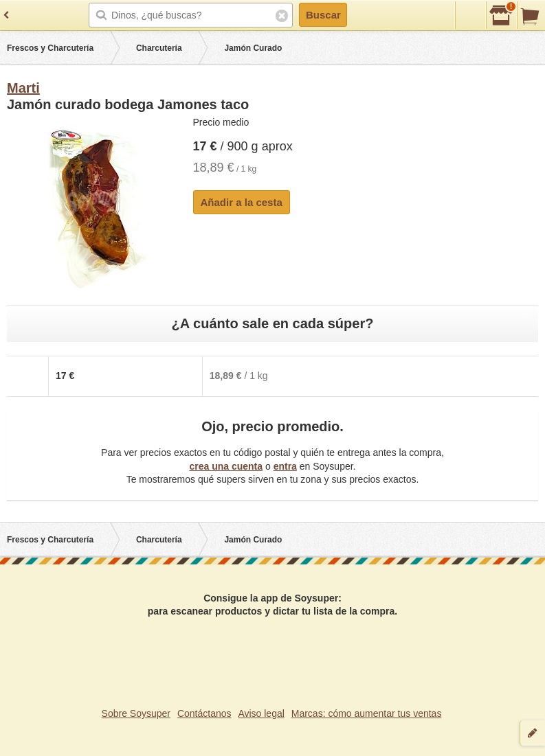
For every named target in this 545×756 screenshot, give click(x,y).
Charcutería (159, 48)
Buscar (323, 15)
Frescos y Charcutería (50, 48)
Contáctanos (204, 713)
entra (285, 466)
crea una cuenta (226, 466)
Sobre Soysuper (136, 713)
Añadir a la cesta (242, 202)
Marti (23, 88)
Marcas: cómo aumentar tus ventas (367, 713)
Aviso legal (261, 713)
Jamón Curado (253, 48)
